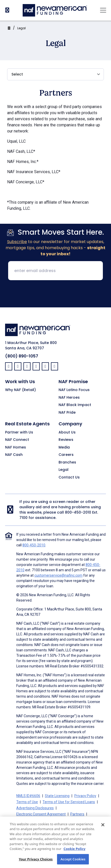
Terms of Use (27, 802)
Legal (22, 28)
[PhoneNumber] (7, 10)
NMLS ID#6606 (28, 796)
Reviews (66, 440)
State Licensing (57, 796)
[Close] (103, 831)
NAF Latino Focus (74, 390)
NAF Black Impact (75, 405)
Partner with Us (19, 432)
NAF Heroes (69, 398)
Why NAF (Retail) (20, 390)
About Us (67, 432)
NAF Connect (17, 440)
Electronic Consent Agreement (41, 814)
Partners (77, 814)
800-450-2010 (78, 512)
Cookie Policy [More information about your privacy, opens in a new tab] (75, 855)
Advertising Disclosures (35, 808)
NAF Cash (14, 455)
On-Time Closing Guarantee (39, 820)
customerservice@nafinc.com (58, 575)
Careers (66, 455)
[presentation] (55, 294)
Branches (67, 462)
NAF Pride (67, 413)
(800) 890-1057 (22, 356)
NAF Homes (16, 447)
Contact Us (69, 477)
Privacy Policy (85, 796)
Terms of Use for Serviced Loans (69, 802)
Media (64, 447)
